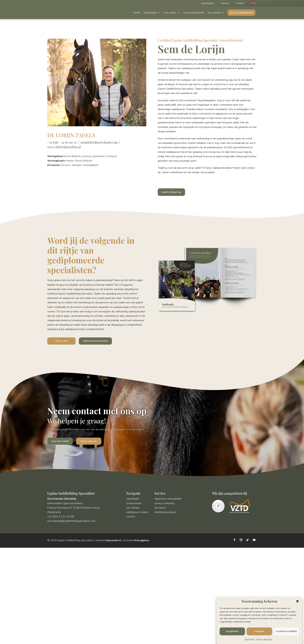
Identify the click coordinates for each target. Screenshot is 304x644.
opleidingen (150, 13)
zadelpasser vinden (137, 513)
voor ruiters (170, 13)
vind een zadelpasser (241, 13)
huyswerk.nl (113, 541)
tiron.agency (141, 541)
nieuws (225, 4)
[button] (297, 601)
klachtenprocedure (165, 513)
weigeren (259, 631)
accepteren (232, 631)
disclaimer (160, 509)
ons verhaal (214, 13)
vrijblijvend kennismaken (90, 341)
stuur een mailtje (61, 442)
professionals (134, 504)
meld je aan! (58, 341)
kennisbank (208, 4)
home (137, 13)
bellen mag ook (91, 442)
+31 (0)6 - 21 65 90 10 (62, 142)
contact (240, 4)
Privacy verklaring (264, 639)
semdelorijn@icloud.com (99, 142)
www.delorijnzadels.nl (64, 147)
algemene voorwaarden (168, 500)
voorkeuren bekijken (286, 631)
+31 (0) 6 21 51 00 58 (61, 518)
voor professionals (194, 13)
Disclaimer (250, 639)
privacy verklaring (164, 504)
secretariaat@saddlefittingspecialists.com (71, 522)
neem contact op (171, 192)
